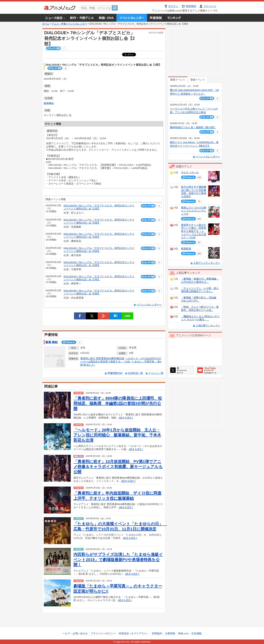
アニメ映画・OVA (106, 18)
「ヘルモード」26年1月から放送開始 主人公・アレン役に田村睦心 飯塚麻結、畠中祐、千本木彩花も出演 (117, 435)
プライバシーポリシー (103, 634)
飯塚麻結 (49, 103)
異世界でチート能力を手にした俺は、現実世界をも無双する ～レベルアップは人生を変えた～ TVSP (194, 231)
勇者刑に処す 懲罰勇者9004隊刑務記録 (102, 358)
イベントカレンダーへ (149, 305)
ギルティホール (190, 172)
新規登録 (191, 6)
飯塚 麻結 (52, 342)
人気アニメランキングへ (207, 263)
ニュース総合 (55, 18)
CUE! (127, 362)
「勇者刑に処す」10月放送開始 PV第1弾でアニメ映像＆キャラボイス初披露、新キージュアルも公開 (118, 467)
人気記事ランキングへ (208, 326)
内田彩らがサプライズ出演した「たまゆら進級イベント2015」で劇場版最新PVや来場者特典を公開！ (118, 560)
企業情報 (170, 634)
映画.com (183, 634)
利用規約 (157, 634)
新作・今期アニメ (82, 18)
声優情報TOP (115, 373)
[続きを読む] (126, 418)
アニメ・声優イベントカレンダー (132, 18)
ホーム (46, 24)
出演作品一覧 (135, 373)
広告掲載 (196, 634)
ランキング (174, 18)
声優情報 (156, 18)
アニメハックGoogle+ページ (209, 370)
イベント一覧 (156, 373)
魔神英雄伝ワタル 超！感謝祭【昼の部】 (193, 127)
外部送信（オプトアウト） (134, 634)
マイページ (210, 6)
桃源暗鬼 (186, 249)
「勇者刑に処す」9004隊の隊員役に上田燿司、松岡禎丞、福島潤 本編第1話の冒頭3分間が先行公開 (118, 403)
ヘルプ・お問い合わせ (75, 634)
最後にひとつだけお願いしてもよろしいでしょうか (194, 211)
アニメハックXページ (181, 370)
